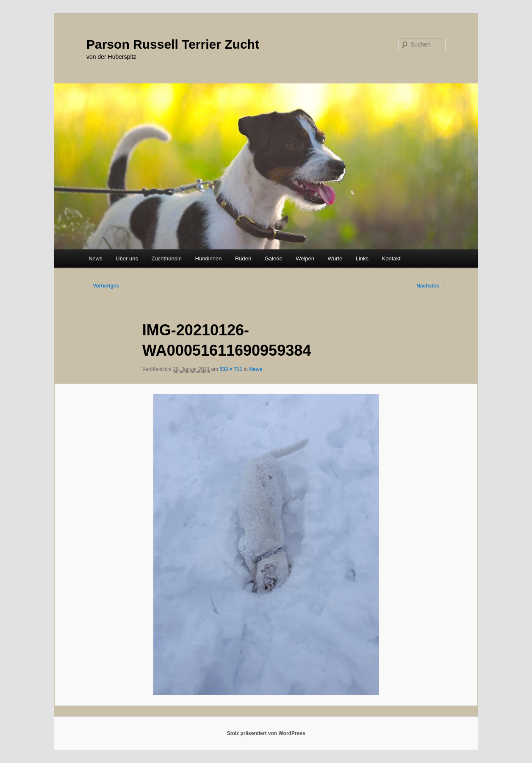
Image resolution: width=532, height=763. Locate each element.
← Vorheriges (103, 286)
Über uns (127, 258)
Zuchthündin (166, 258)
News (96, 258)
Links (362, 258)
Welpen (305, 258)
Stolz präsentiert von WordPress (266, 733)
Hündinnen (209, 258)
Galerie (274, 258)
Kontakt (391, 258)
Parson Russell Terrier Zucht (173, 44)
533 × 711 (231, 369)
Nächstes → (431, 286)
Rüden (243, 258)
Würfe (335, 258)
